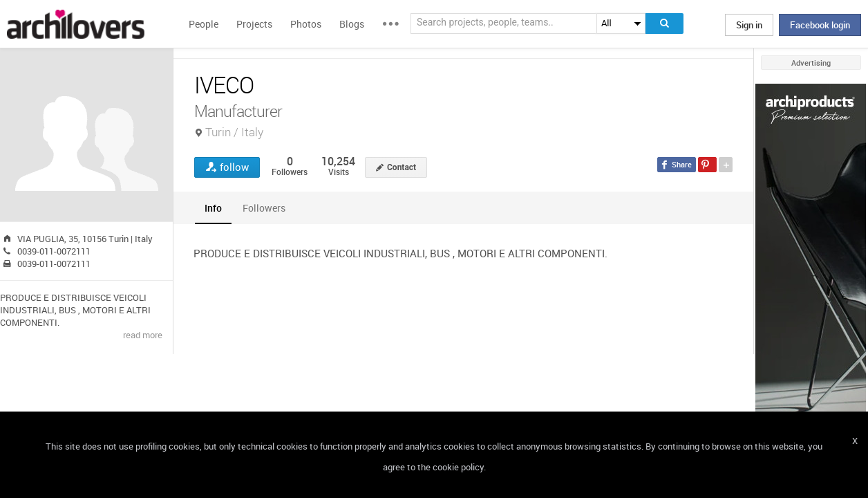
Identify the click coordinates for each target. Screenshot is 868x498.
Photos (306, 24)
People (204, 24)
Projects (254, 24)
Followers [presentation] (264, 208)
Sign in (749, 25)
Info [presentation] (213, 208)
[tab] (213, 208)
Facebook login (820, 25)
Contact (402, 167)
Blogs (352, 24)
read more (143, 335)
